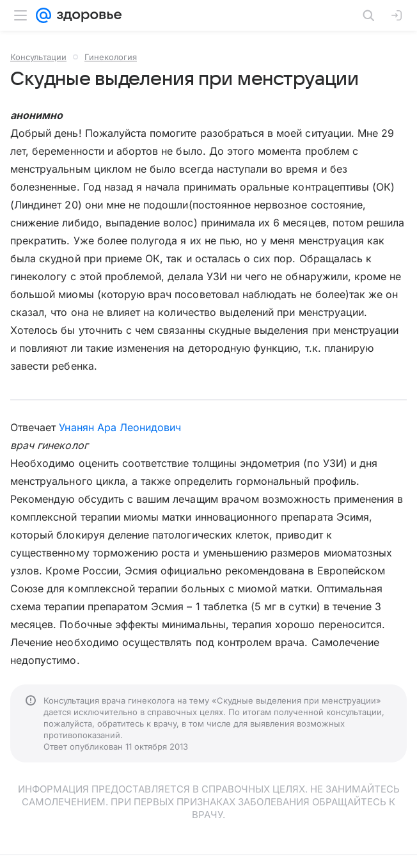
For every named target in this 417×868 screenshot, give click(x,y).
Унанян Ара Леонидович (120, 427)
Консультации (38, 57)
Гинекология (111, 57)
